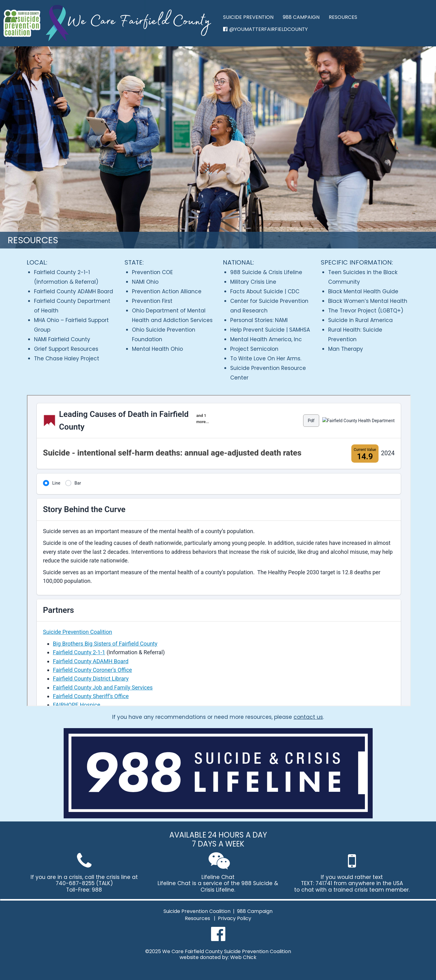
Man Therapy (346, 349)
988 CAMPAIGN (301, 17)
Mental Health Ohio (157, 349)
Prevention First (152, 301)
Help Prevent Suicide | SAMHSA (270, 330)
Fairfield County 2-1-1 (62, 272)
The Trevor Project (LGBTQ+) (366, 311)
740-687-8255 (75, 883)
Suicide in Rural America (360, 320)
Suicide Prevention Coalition (197, 912)
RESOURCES (343, 17)
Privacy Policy (235, 919)
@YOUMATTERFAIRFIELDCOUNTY (265, 29)
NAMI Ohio (145, 282)
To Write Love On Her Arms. (266, 358)
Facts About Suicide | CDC (265, 291)
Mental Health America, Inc (266, 339)
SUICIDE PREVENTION (248, 17)
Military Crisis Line (253, 282)
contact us (308, 717)
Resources (197, 919)
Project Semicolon (254, 349)
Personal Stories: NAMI (259, 320)
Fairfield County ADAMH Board (74, 291)
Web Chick (243, 958)
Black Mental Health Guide (363, 291)
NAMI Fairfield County (62, 339)
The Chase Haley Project (67, 358)
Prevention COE (152, 272)
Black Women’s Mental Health (368, 301)
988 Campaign (255, 912)
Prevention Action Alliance (167, 291)
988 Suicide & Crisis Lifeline (266, 272)
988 (97, 890)
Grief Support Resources (66, 349)
